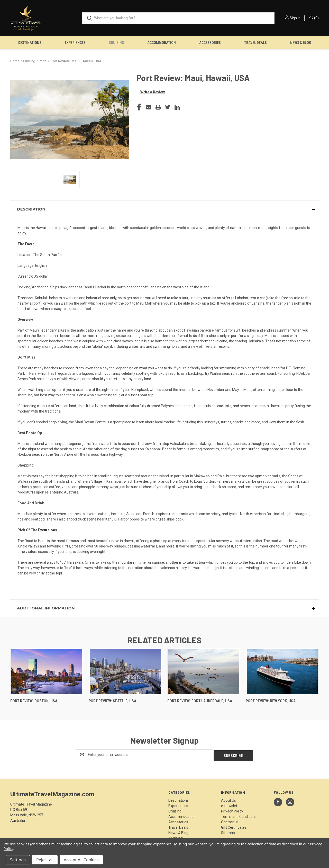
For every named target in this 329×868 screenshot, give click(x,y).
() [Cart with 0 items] (314, 18)
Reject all (45, 860)
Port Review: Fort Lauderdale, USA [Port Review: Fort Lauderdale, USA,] (200, 701)
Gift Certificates (234, 826)
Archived (176, 837)
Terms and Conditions (239, 816)
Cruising (116, 43)
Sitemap (228, 832)
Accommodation (162, 43)
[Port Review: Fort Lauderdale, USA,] (204, 671)
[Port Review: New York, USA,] (282, 671)
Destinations (30, 43)
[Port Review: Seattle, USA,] (125, 671)
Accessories (210, 43)
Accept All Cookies (81, 860)
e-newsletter (231, 805)
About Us (229, 799)
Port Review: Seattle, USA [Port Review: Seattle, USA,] (112, 701)
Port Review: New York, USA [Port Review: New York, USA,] (271, 701)
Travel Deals (255, 43)
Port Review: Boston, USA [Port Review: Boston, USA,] (34, 701)
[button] (151, 92)
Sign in (295, 18)
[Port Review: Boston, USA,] (47, 671)
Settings (18, 860)
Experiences (75, 43)
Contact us (230, 821)
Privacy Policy (232, 810)
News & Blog (301, 43)
